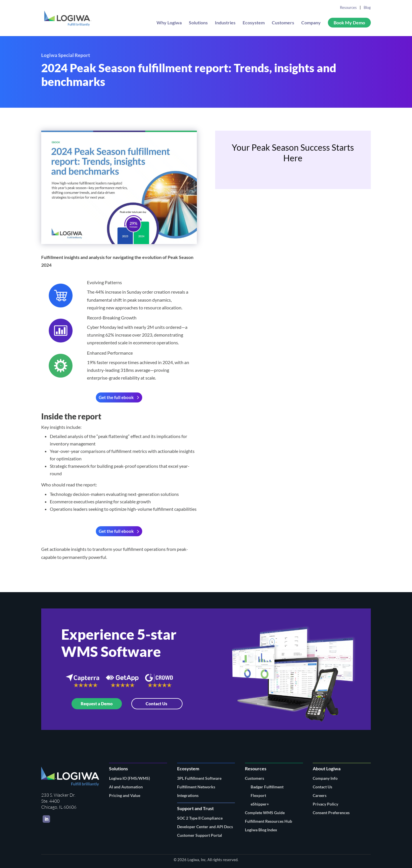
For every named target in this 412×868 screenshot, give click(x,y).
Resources (348, 7)
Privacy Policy (325, 804)
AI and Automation (126, 787)
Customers (283, 23)
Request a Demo (97, 704)
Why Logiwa (169, 23)
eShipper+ (260, 804)
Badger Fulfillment (267, 787)
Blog (367, 7)
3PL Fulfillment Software (199, 778)
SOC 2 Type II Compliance (200, 818)
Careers (320, 795)
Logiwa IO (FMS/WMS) (129, 778)
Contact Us (157, 704)
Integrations (188, 795)
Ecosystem (254, 23)
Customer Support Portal (200, 835)
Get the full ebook (116, 397)
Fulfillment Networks (196, 787)
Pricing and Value (125, 795)
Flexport (258, 795)
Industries (225, 23)
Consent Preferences (331, 813)
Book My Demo (349, 22)
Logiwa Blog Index (261, 830)
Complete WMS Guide (265, 813)
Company (311, 23)
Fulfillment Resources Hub (269, 821)
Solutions (198, 23)
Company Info (325, 778)
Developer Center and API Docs (205, 827)
